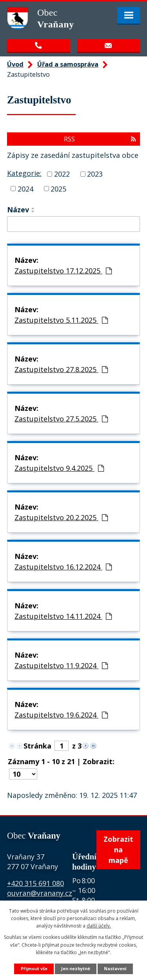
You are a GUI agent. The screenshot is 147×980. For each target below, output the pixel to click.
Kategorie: (24, 173)
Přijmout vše (34, 968)
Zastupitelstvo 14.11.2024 (63, 616)
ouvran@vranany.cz (40, 893)
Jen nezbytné (76, 968)
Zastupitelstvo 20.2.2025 (61, 517)
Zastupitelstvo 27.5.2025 (61, 419)
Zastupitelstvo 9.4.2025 (59, 468)
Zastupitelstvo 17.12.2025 (63, 271)
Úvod (15, 64)
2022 (62, 174)
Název (18, 210)
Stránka (37, 746)
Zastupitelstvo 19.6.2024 (61, 715)
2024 (25, 188)
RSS (100, 139)
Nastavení (115, 968)
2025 (58, 188)
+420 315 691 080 (35, 883)
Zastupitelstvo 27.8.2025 (61, 369)
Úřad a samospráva (68, 64)
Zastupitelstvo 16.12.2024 (63, 567)
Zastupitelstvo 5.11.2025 (61, 320)
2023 (95, 174)
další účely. (99, 926)
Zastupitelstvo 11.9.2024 (61, 665)
